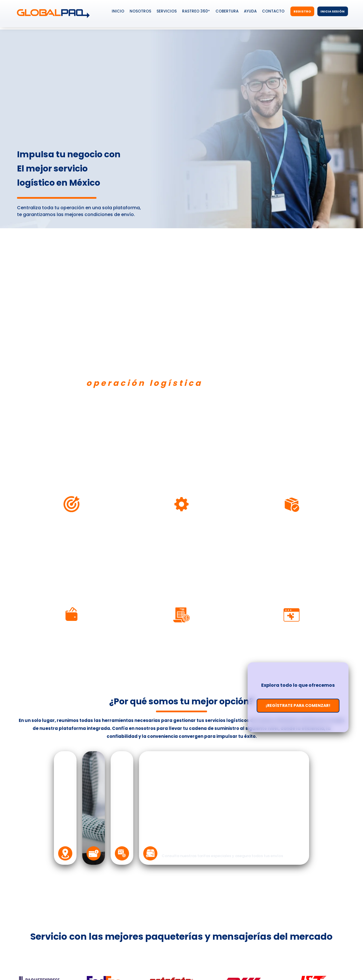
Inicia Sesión (333, 11)
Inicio (118, 11)
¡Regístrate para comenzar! (298, 705)
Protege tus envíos (190, 848)
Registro (302, 11)
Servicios (167, 11)
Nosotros (140, 11)
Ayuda (250, 11)
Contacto (273, 11)
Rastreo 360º (196, 11)
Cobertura (227, 11)
